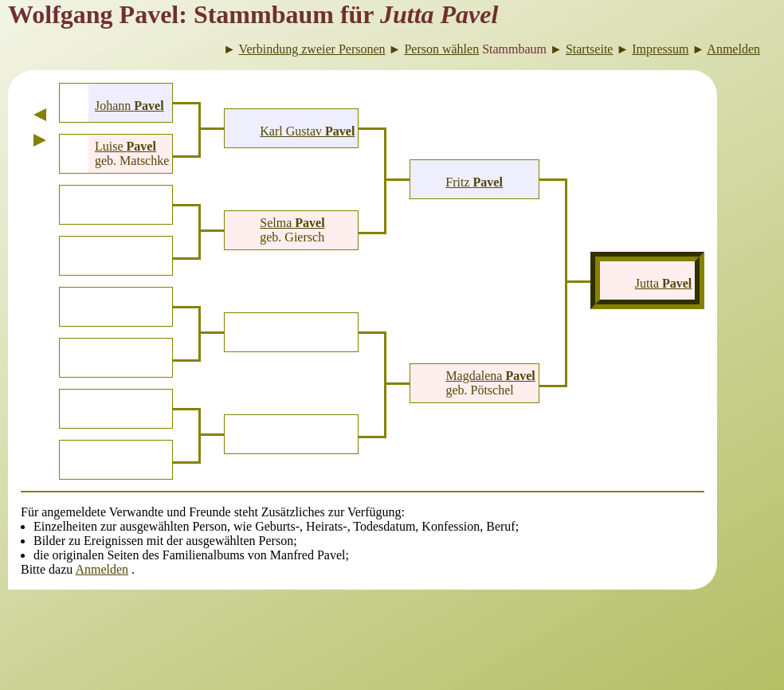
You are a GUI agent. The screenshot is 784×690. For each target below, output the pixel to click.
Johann (129, 106)
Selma (292, 223)
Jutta (664, 283)
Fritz (474, 182)
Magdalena (490, 376)
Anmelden (102, 569)
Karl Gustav (307, 131)
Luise (125, 146)
